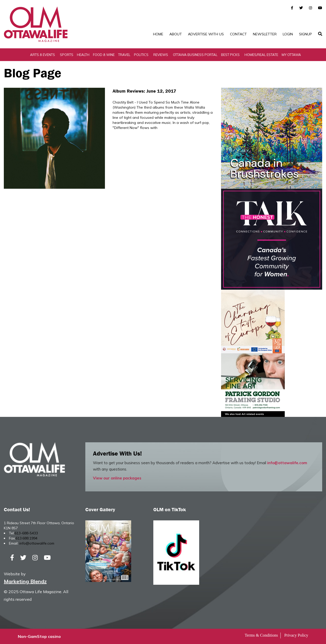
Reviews (161, 55)
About (176, 34)
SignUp (305, 34)
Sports (67, 55)
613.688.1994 (26, 538)
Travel (124, 55)
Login (288, 34)
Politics (141, 55)
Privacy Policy (296, 635)
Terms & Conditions (261, 635)
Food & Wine (104, 55)
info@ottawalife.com (287, 463)
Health (83, 55)
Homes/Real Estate (261, 55)
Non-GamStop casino (39, 636)
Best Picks (230, 55)
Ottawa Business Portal (195, 55)
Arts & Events (43, 55)
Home (158, 34)
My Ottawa (291, 55)
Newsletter (265, 34)
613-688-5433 (26, 533)
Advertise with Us (206, 34)
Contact (238, 34)
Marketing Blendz (25, 581)
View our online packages (117, 478)
